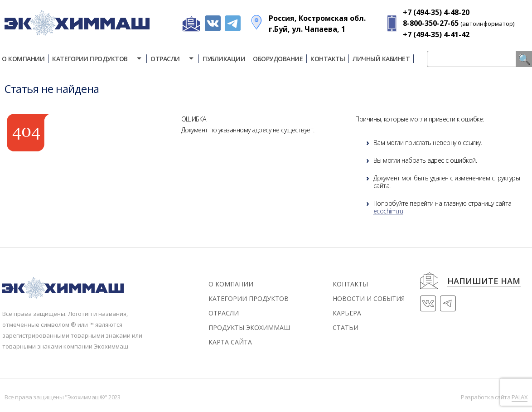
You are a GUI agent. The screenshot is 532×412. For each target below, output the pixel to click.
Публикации (224, 59)
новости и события (369, 298)
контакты (350, 284)
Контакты (328, 59)
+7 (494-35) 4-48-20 (436, 12)
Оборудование (278, 59)
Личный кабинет (381, 59)
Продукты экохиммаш (249, 327)
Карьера (347, 313)
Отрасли (173, 59)
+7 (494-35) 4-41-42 (436, 34)
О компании (231, 284)
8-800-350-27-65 (431, 23)
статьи (346, 327)
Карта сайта (230, 342)
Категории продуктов (97, 59)
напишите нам (484, 282)
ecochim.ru (388, 211)
